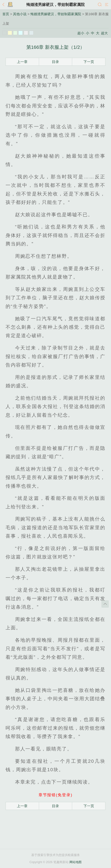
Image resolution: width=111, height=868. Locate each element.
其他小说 (20, 14)
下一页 (89, 62)
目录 (55, 62)
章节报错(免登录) (55, 795)
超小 (81, 33)
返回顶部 (105, 604)
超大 (104, 33)
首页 (6, 14)
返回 (4, 5)
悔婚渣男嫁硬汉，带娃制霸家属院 (55, 5)
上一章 (22, 62)
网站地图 (76, 862)
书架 (10, 5)
